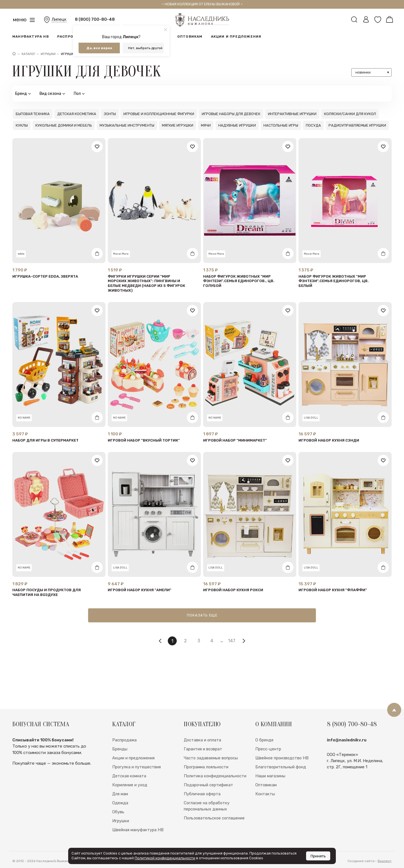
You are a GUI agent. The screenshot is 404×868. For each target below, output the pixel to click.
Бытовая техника (33, 114)
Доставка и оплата (202, 754)
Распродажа (71, 36)
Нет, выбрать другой (145, 48)
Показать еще (202, 615)
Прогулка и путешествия (136, 781)
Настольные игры (281, 125)
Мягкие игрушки (178, 125)
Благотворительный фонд (281, 781)
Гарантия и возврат (203, 763)
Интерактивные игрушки (292, 114)
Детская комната (129, 790)
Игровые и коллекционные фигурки (159, 114)
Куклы (22, 125)
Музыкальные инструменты (127, 125)
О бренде (264, 754)
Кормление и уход (130, 799)
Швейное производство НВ (282, 772)
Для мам (120, 808)
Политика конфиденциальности (215, 790)
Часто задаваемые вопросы (211, 772)
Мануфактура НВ (31, 36)
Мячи (206, 125)
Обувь (118, 826)
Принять (318, 856)
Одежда (120, 817)
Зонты (110, 114)
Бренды (120, 763)
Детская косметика (77, 114)
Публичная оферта (202, 808)
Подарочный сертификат (208, 799)
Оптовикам (190, 36)
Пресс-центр (268, 763)
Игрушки (121, 835)
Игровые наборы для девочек (231, 114)
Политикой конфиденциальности (165, 858)
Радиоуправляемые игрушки (357, 125)
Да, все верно (99, 48)
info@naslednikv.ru (347, 754)
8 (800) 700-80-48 (95, 19)
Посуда (313, 125)
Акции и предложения (236, 36)
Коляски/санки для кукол (350, 114)
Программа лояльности (206, 781)
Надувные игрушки (237, 125)
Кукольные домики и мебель (64, 125)
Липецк (59, 19)
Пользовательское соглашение (214, 832)
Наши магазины (270, 790)
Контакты (265, 808)
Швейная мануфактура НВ (138, 844)
